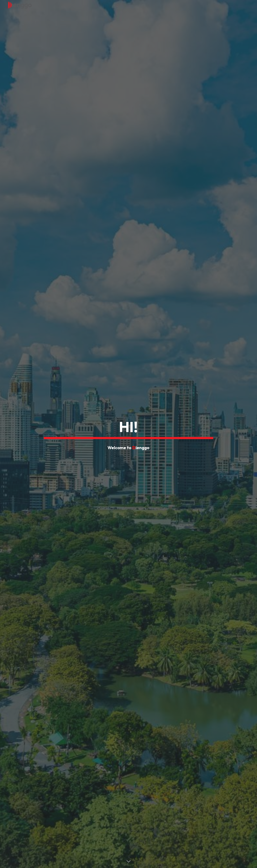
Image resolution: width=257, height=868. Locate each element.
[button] (129, 862)
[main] (128, 428)
